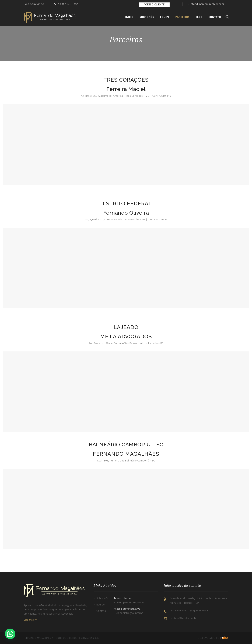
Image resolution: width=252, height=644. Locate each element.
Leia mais (30, 620)
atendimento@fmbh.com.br (208, 4)
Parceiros (182, 17)
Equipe (165, 17)
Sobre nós (102, 598)
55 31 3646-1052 (68, 4)
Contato (215, 17)
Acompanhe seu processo (132, 602)
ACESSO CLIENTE (154, 5)
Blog (199, 17)
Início (129, 17)
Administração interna (130, 613)
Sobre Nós (147, 17)
